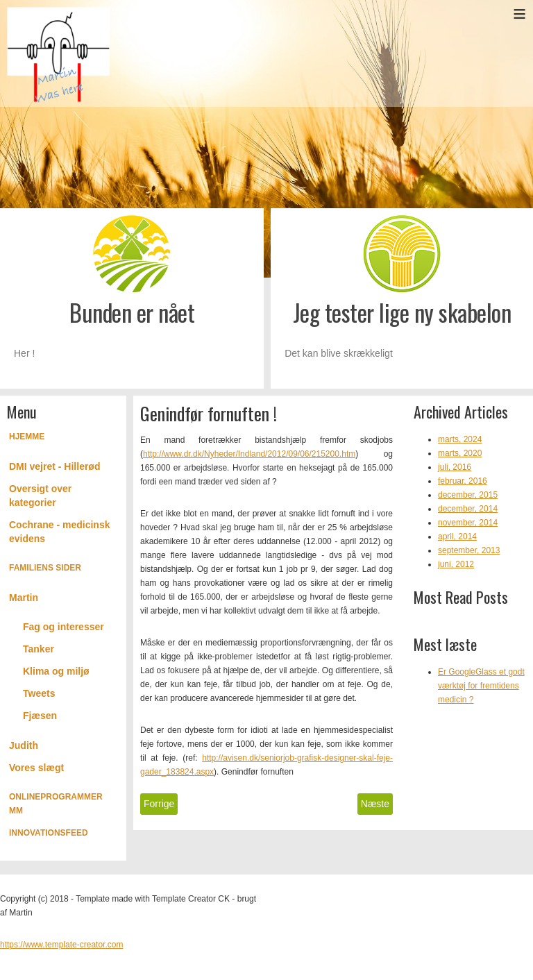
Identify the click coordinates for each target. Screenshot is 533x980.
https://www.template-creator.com (61, 945)
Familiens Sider (45, 568)
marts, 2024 (460, 439)
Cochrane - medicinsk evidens (60, 532)
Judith (24, 745)
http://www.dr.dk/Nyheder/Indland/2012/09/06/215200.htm (249, 454)
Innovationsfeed (49, 833)
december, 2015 (468, 495)
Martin (24, 598)
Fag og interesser (64, 627)
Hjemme (27, 437)
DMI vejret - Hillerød (54, 466)
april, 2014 (457, 537)
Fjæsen (40, 716)
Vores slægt (36, 768)
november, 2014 (468, 523)
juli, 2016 (455, 467)
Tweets (39, 693)
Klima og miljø (56, 671)
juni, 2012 (456, 564)
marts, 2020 (460, 453)
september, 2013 (469, 550)
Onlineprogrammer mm (56, 804)
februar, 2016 (463, 481)
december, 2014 (468, 509)
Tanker (39, 649)
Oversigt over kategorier (40, 496)
